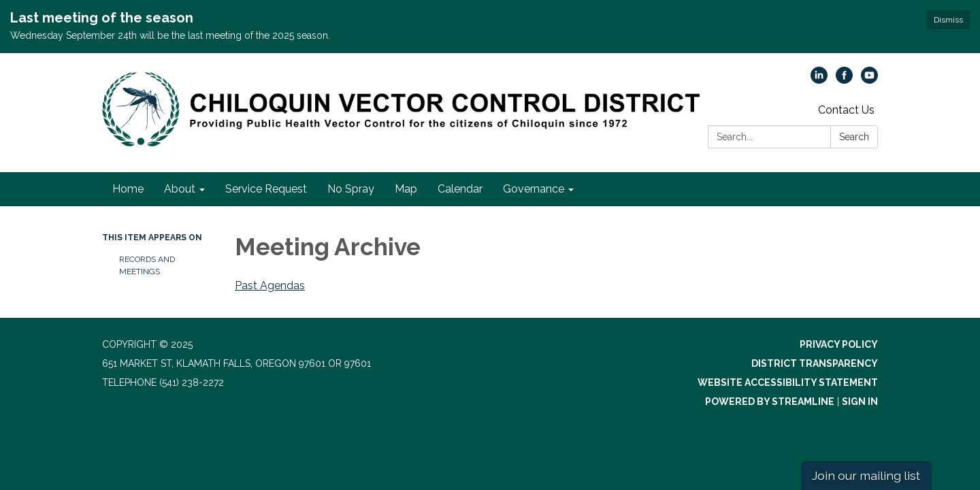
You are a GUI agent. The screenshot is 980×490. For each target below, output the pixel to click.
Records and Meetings (147, 265)
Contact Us (846, 110)
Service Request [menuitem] (266, 189)
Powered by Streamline (770, 402)
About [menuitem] (180, 189)
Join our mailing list (866, 475)
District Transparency (815, 363)
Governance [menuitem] (534, 189)
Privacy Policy (839, 344)
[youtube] (869, 80)
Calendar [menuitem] (460, 189)
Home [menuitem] (128, 189)
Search (854, 137)
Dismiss (948, 20)
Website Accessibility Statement (788, 382)
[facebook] (844, 80)
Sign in (860, 402)
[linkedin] (819, 80)
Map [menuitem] (406, 189)
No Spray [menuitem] (351, 189)
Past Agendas (270, 285)
